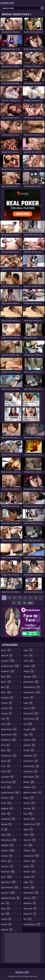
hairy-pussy (9, 840)
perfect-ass (30, 771)
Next (30, 603)
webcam (30, 898)
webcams (30, 903)
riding (29, 798)
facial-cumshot (10, 793)
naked (28, 698)
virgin (28, 882)
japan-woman (10, 887)
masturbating (32, 687)
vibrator (30, 872)
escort (6, 771)
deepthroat (9, 740)
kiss (5, 914)
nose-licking (31, 719)
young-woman (32, 924)
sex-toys (29, 808)
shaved (29, 819)
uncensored (31, 856)
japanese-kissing (10, 898)
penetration (31, 761)
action (6, 650)
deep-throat (9, 735)
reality (29, 782)
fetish (6, 803)
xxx (28, 919)
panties (29, 750)
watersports (31, 893)
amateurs (8, 671)
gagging (7, 808)
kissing (6, 919)
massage (30, 677)
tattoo (29, 835)
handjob (7, 845)
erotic (6, 766)
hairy (6, 835)
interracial (8, 872)
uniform (29, 861)
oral (28, 724)
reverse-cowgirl (33, 793)
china (6, 724)
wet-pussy (30, 908)
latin (28, 655)
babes (6, 682)
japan (7, 877)
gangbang (8, 819)
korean (6, 924)
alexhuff (7, 655)
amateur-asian (10, 666)
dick (6, 745)
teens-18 (30, 840)
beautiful (7, 698)
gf (4, 829)
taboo (28, 829)
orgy (28, 735)
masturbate (31, 682)
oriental (30, 740)
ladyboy (7, 930)
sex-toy (29, 803)
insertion (7, 866)
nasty (28, 703)
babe (6, 677)
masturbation (32, 692)
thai (28, 845)
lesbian (29, 666)
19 (24, 603)
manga (29, 671)
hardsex (7, 856)
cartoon (7, 708)
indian (6, 861)
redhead (30, 787)
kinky (6, 908)
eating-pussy (9, 756)
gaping (6, 824)
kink (5, 903)
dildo (6, 750)
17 (14, 603)
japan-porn (8, 882)
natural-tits (31, 713)
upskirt (29, 866)
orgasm (30, 729)
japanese (8, 893)
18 (19, 603)
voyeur (29, 887)
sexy (28, 814)
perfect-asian (31, 766)
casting (6, 713)
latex (28, 650)
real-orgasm (31, 777)
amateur (8, 661)
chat (5, 719)
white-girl (30, 914)
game (6, 814)
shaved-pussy (32, 824)
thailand (29, 850)
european (7, 777)
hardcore (8, 850)
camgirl (7, 703)
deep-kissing (9, 729)
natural (29, 708)
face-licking (9, 782)
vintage (29, 877)
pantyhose (30, 756)
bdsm (6, 692)
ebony (6, 761)
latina (28, 661)
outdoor (29, 745)
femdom (7, 798)
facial (6, 787)
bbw (5, 687)
